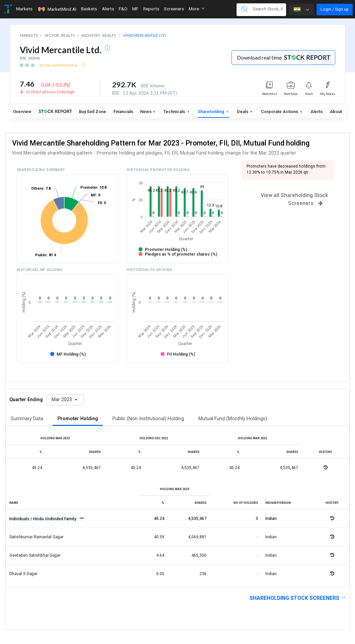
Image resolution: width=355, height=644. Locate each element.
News (146, 112)
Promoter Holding (78, 419)
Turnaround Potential (59, 65)
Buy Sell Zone (93, 112)
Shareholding (211, 112)
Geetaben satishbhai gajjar (35, 555)
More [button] (197, 9)
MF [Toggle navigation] (135, 9)
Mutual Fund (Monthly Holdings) (233, 419)
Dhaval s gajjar (23, 574)
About (336, 112)
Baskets (89, 9)
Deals (243, 112)
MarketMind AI (57, 9)
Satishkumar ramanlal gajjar (36, 537)
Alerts (317, 112)
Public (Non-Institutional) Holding (148, 419)
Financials (123, 112)
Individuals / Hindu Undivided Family (43, 519)
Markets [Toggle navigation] (24, 9)
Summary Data (27, 419)
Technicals (175, 112)
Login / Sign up (335, 9)
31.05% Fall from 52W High (50, 92)
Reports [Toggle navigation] (151, 9)
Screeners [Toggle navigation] (174, 9)
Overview (22, 112)
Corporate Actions (280, 112)
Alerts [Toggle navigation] (108, 9)
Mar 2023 (62, 400)
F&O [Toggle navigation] (123, 9)
